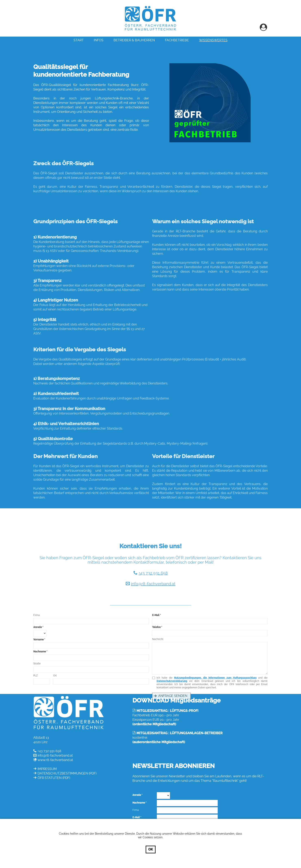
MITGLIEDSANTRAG (152, 711)
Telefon (156, 664)
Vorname (38, 676)
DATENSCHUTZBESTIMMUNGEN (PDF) (67, 773)
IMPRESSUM (47, 769)
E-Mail (156, 652)
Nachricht (158, 676)
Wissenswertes (213, 40)
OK (151, 849)
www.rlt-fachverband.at (55, 760)
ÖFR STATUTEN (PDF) (54, 778)
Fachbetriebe (177, 40)
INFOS (99, 40)
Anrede (38, 664)
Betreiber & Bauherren (134, 40)
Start (79, 40)
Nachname (40, 688)
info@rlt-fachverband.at (153, 619)
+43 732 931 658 (153, 609)
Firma (37, 652)
